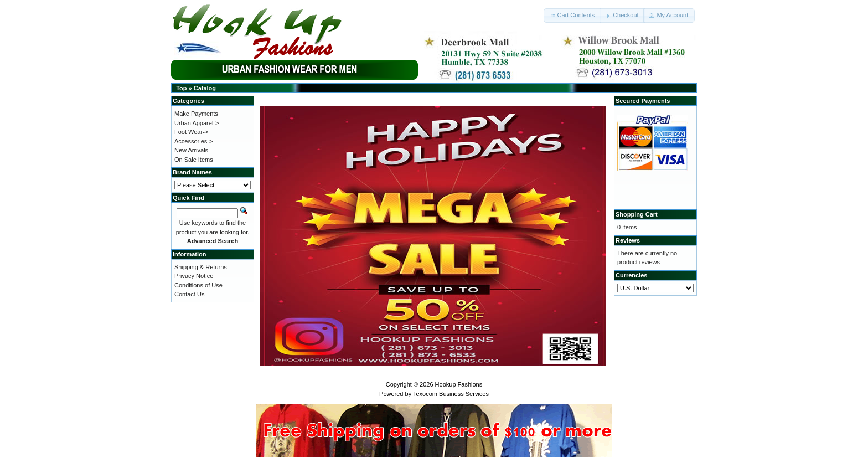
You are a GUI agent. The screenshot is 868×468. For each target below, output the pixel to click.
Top (181, 88)
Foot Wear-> (191, 132)
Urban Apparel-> (197, 123)
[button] (572, 16)
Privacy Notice (194, 276)
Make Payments (196, 114)
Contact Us (189, 294)
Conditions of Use (198, 285)
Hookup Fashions (459, 384)
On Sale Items (194, 160)
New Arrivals (191, 150)
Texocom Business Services (451, 394)
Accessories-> (193, 141)
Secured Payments (643, 101)
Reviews (628, 240)
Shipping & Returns (201, 267)
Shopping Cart (637, 214)
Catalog (205, 88)
